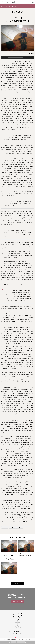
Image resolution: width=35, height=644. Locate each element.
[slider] (16, 58)
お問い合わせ (13, 615)
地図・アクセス (22, 615)
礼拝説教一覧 (18, 583)
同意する (14, 642)
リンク (16, 614)
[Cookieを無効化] (33, 641)
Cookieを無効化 (21, 642)
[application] (17, 58)
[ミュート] (28, 58)
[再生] (3, 58)
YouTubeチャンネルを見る (17, 602)
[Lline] (19, 527)
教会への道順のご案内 (19, 615)
